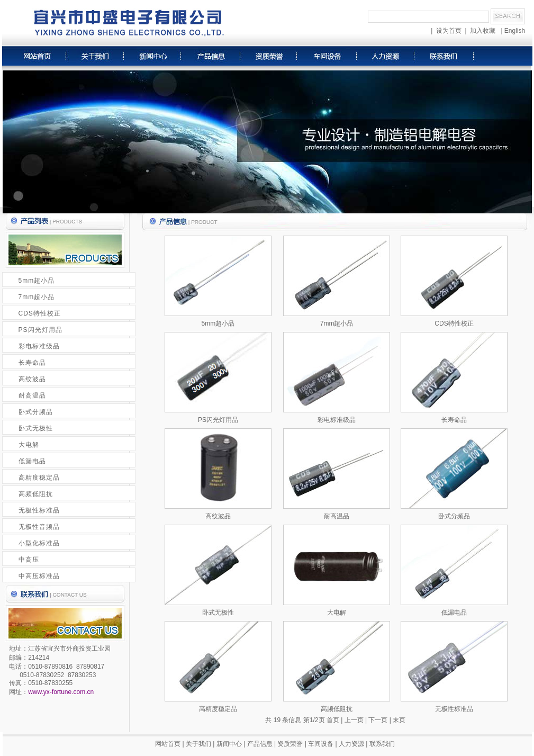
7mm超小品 (37, 297)
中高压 (29, 560)
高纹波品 (32, 379)
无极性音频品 (39, 527)
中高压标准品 (39, 576)
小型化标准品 (39, 543)
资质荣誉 (290, 744)
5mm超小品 (37, 281)
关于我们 (198, 744)
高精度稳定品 (39, 478)
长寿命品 (32, 363)
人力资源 (351, 744)
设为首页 (449, 31)
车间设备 (321, 744)
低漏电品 (32, 461)
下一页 (378, 720)
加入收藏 (483, 31)
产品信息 (260, 744)
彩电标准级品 (39, 346)
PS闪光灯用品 (40, 330)
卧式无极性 (36, 428)
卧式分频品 (36, 412)
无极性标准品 (39, 510)
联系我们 (382, 744)
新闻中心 (229, 744)
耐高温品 (32, 395)
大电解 (29, 445)
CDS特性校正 (40, 313)
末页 (399, 720)
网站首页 (168, 744)
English (515, 31)
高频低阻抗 (36, 494)
